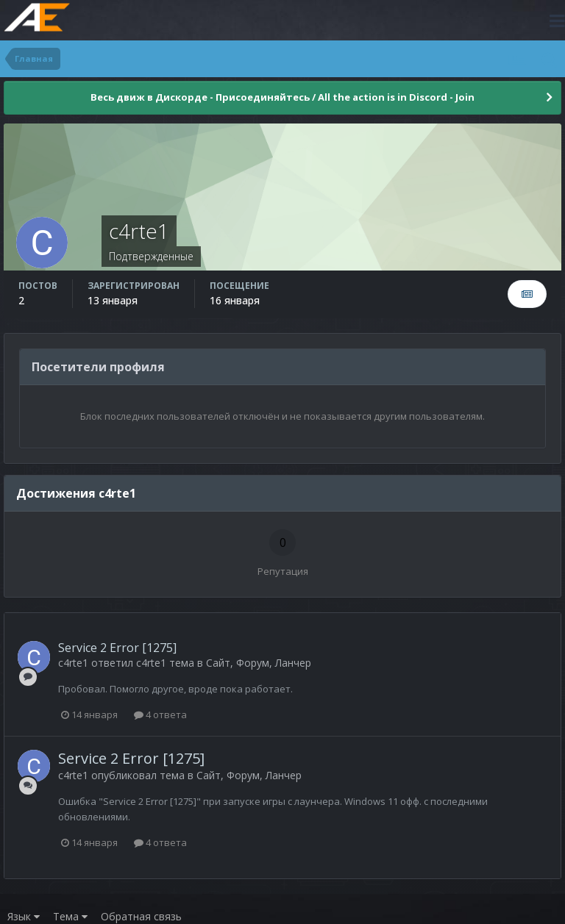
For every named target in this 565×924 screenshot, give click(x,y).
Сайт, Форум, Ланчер (259, 663)
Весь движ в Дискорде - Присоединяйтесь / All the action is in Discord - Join (282, 97)
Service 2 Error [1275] (117, 648)
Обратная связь (141, 916)
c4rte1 (73, 663)
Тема (70, 916)
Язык (24, 916)
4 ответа (160, 715)
